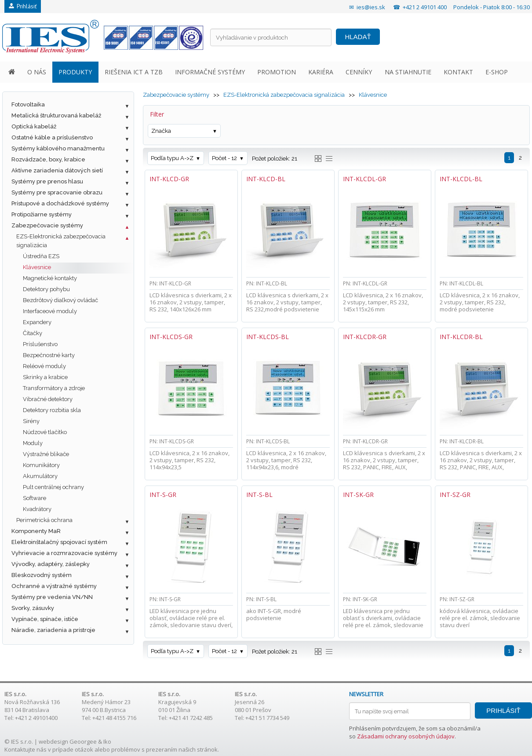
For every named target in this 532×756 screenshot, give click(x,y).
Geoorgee (83, 741)
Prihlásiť (23, 6)
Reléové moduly (44, 366)
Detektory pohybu (46, 289)
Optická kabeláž (34, 126)
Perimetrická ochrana (44, 520)
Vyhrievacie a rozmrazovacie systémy (64, 553)
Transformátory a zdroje (54, 388)
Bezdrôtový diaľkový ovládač (60, 300)
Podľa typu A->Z (172, 158)
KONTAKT (458, 72)
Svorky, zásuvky (33, 608)
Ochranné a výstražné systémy (54, 586)
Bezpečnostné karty (49, 355)
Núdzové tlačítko (45, 432)
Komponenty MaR (36, 531)
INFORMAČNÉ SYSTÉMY (210, 72)
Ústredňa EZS (41, 256)
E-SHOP (497, 72)
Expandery (37, 322)
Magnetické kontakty (50, 278)
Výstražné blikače (46, 454)
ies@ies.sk (371, 7)
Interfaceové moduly (50, 311)
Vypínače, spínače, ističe (45, 619)
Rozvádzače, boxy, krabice (48, 159)
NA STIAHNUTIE (408, 72)
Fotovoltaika (28, 104)
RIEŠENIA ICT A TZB (134, 72)
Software (35, 498)
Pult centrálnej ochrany (53, 487)
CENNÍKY (359, 72)
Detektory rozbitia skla (52, 410)
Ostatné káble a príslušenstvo (52, 137)
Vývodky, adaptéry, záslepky (51, 564)
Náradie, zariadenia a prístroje (53, 630)
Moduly (33, 443)
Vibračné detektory (48, 399)
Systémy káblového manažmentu (58, 148)
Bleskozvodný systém (42, 575)
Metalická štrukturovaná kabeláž (56, 115)
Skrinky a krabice (45, 377)
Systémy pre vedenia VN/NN (52, 597)
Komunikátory (41, 465)
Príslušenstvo (40, 344)
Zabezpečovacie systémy (47, 225)
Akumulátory (40, 476)
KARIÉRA (321, 72)
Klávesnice (37, 267)
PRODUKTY (75, 72)
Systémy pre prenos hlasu (47, 181)
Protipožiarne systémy (42, 214)
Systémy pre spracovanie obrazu (57, 192)
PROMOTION (277, 72)
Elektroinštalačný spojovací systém (59, 542)
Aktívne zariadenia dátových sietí (57, 170)
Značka (161, 131)
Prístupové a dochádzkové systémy (60, 203)
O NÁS (37, 72)
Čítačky (33, 333)
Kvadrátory (37, 509)
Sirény (31, 421)
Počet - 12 (224, 158)
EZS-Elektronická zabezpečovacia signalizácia (61, 241)
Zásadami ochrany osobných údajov (406, 736)
